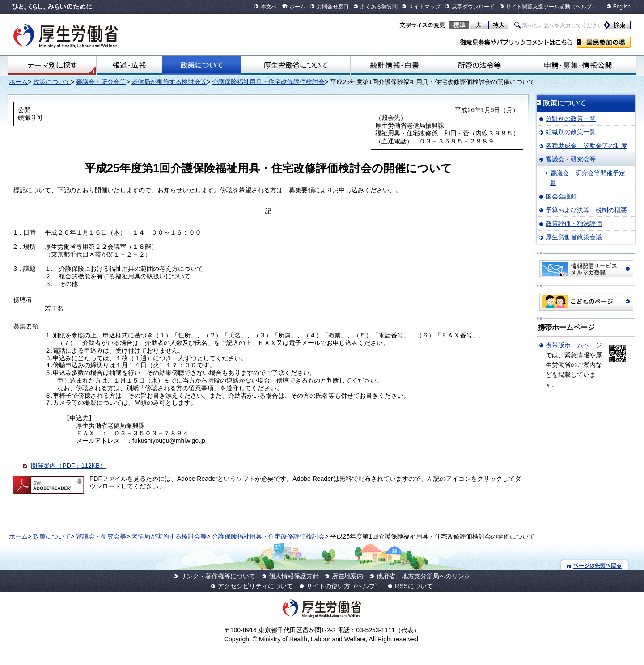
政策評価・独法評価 (574, 223)
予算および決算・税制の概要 (586, 210)
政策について (201, 65)
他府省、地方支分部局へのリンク (424, 576)
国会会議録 (561, 196)
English (622, 7)
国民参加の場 (604, 42)
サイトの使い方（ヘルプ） (344, 586)
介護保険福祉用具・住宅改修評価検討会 (268, 82)
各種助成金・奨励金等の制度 (586, 146)
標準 (459, 25)
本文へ (269, 7)
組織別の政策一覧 (571, 132)
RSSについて (414, 586)
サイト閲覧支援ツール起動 (538, 7)
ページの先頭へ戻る (595, 565)
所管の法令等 (479, 65)
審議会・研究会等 (101, 82)
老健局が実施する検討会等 (169, 82)
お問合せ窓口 (333, 7)
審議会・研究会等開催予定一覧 (591, 178)
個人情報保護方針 (294, 576)
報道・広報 (129, 65)
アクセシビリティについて (255, 586)
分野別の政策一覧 (571, 118)
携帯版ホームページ (574, 345)
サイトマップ (424, 7)
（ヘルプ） (584, 7)
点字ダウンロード (473, 7)
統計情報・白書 (394, 65)
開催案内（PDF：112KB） (68, 466)
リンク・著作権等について (218, 576)
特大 (498, 25)
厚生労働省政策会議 (574, 237)
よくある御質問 (379, 7)
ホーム (297, 7)
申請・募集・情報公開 (578, 65)
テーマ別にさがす (52, 65)
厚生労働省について (296, 65)
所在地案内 (347, 576)
